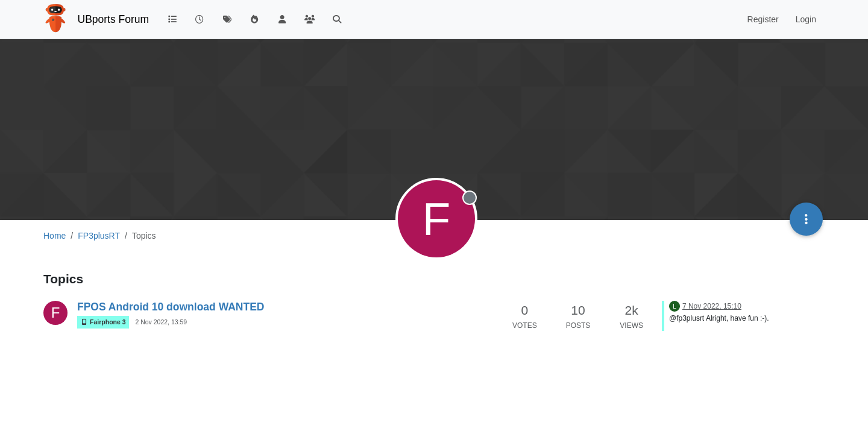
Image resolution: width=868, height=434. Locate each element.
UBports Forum (114, 19)
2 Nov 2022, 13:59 (161, 322)
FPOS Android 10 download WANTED (171, 307)
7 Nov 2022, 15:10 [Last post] (712, 306)
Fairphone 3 (103, 322)
